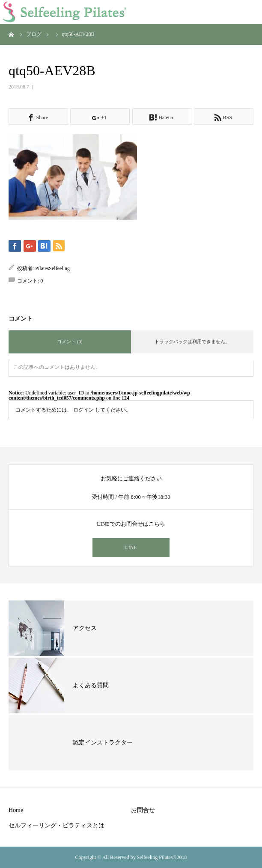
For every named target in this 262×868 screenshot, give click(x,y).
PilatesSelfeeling (52, 268)
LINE (131, 547)
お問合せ (143, 810)
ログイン (83, 410)
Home (16, 810)
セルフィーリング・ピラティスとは (57, 825)
